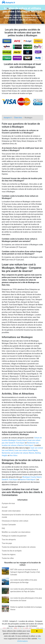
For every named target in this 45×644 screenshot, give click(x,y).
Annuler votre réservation (11, 511)
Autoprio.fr (9, 3)
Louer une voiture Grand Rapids (26, 450)
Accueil (5, 507)
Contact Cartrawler (9, 525)
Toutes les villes (8, 558)
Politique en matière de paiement (14, 536)
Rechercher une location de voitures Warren (18, 453)
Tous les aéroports (9, 540)
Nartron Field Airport (28, 480)
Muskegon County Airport (32, 477)
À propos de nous (8, 503)
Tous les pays (7, 543)
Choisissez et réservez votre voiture (15, 521)
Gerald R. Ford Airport (10, 480)
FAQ (3, 528)
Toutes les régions (9, 554)
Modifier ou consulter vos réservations (16, 532)
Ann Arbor (14, 455)
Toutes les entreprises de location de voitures (19, 547)
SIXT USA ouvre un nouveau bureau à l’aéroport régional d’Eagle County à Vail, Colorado (25, 572)
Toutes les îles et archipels (12, 551)
